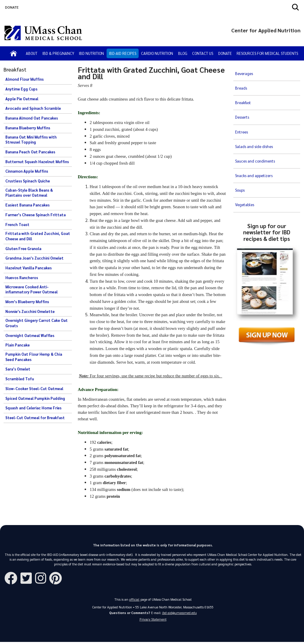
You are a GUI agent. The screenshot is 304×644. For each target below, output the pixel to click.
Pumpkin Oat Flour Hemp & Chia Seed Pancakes (34, 357)
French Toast (17, 225)
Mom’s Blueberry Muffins (27, 302)
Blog (183, 53)
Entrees (242, 110)
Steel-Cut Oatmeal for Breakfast (35, 418)
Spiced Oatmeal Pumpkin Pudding (35, 398)
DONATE (12, 7)
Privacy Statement (153, 621)
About (32, 53)
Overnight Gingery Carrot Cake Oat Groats (37, 323)
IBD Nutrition (91, 53)
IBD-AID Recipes (123, 53)
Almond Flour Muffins (24, 79)
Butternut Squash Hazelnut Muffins (37, 162)
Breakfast (244, 90)
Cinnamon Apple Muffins (27, 171)
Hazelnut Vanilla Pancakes (28, 268)
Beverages (244, 71)
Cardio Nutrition (157, 53)
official (134, 600)
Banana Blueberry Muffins (28, 128)
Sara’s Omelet (18, 369)
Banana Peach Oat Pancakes (30, 152)
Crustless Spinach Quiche (28, 181)
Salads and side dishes (255, 120)
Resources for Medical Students (267, 53)
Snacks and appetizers (255, 139)
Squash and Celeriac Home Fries (33, 408)
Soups (240, 149)
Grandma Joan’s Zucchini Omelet (34, 258)
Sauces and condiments (256, 129)
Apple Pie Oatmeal (22, 99)
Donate (225, 53)
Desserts (243, 100)
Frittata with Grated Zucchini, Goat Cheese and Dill (38, 236)
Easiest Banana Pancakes (27, 205)
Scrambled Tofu (20, 379)
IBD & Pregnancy (58, 53)
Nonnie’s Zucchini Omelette (30, 311)
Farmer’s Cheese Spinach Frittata (35, 215)
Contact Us (203, 53)
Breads (241, 81)
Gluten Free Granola (23, 249)
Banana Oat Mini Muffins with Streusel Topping (31, 140)
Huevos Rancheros (22, 278)
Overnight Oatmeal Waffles (30, 335)
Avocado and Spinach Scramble (33, 108)
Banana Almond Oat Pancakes (32, 118)
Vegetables (245, 158)
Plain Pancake (18, 345)
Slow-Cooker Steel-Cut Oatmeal (34, 389)
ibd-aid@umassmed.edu (179, 613)
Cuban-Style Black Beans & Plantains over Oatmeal (29, 193)
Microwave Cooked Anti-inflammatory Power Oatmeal (31, 290)
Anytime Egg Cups (21, 89)
